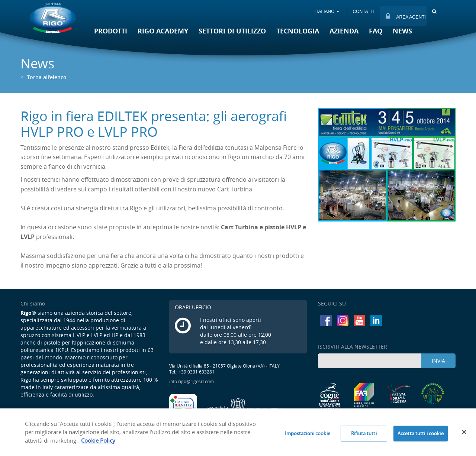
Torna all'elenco (44, 77)
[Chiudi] (464, 434)
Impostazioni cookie (307, 436)
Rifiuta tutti (364, 436)
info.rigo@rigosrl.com (192, 381)
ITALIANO (327, 12)
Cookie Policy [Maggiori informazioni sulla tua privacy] (98, 443)
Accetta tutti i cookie (421, 436)
